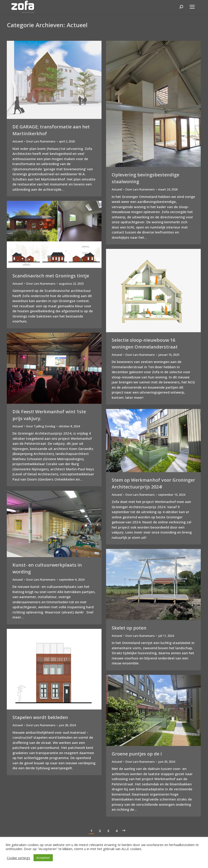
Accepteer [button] (43, 858)
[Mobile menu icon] (192, 7)
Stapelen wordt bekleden (40, 717)
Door (41, 141)
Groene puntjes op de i (137, 754)
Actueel (18, 141)
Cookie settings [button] (18, 858)
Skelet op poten (129, 628)
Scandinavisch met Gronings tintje (51, 276)
